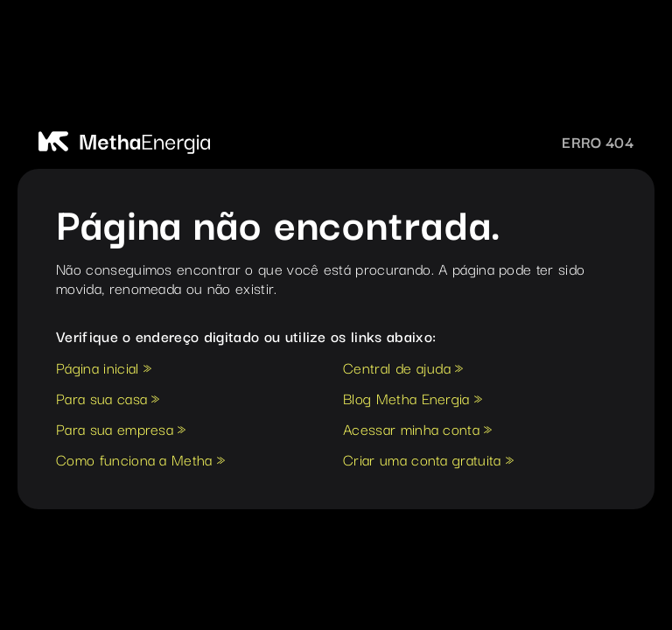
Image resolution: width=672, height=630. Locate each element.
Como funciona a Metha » (140, 461)
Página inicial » (104, 369)
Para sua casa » (108, 400)
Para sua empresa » (121, 430)
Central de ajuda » (403, 369)
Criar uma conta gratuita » (428, 461)
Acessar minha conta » (418, 430)
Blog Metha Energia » (413, 400)
